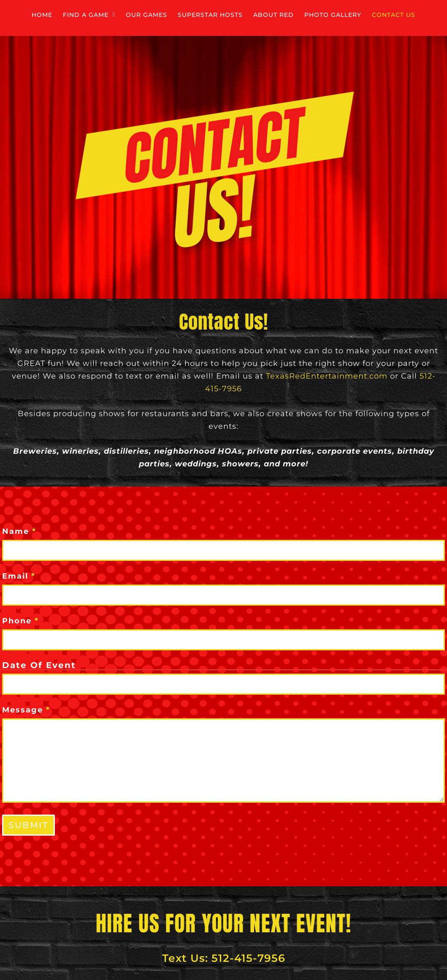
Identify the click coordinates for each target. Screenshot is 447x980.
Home (59, 15)
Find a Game (125, 15)
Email (19, 576)
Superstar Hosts (289, 15)
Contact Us (269, 39)
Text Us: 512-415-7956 (224, 958)
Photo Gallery (187, 39)
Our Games (203, 15)
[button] (125, 16)
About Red (374, 15)
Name (19, 531)
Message (26, 709)
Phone (20, 620)
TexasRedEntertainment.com (327, 376)
